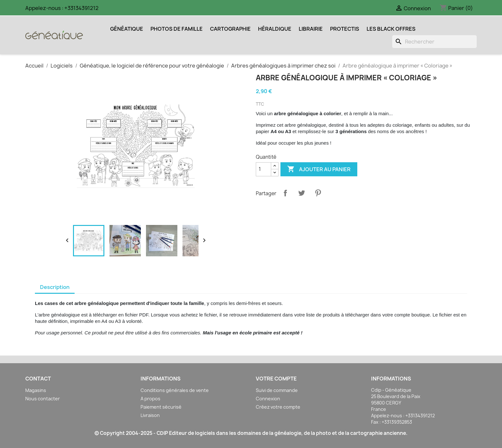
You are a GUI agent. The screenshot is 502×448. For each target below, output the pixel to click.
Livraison (150, 415)
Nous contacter (43, 399)
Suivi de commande (277, 390)
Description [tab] (55, 287)
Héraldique (275, 29)
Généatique (127, 29)
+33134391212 (81, 8)
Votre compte (276, 379)
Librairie (311, 29)
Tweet (302, 193)
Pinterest (318, 193)
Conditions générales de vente (175, 390)
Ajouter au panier (319, 169)
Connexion (268, 399)
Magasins (36, 390)
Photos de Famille (177, 29)
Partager (285, 193)
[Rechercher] (434, 42)
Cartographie (230, 29)
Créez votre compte (278, 407)
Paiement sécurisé (161, 407)
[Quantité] (263, 169)
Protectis (345, 29)
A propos (150, 399)
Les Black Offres (391, 29)
